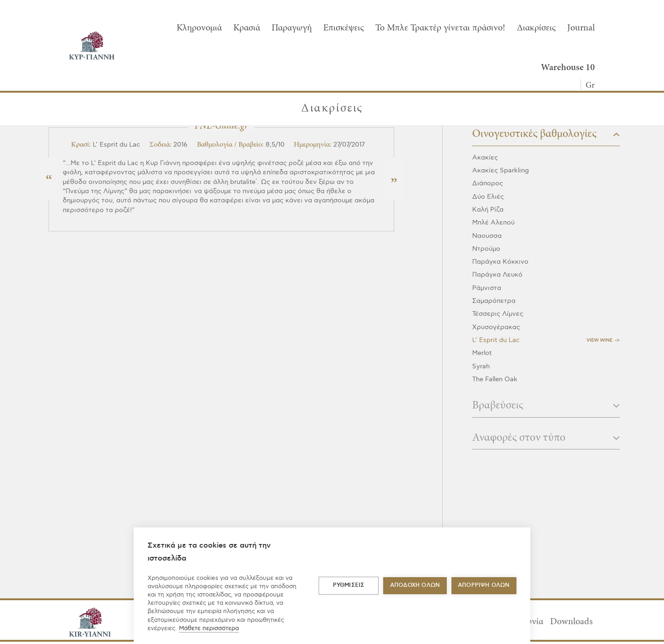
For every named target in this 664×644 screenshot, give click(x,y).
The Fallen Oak (495, 379)
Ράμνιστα (487, 288)
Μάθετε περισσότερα (209, 628)
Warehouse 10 (568, 68)
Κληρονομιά (199, 28)
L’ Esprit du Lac (496, 340)
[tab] (546, 137)
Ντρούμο (486, 249)
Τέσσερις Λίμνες (498, 314)
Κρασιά (247, 28)
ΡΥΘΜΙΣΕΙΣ (349, 585)
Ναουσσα (487, 236)
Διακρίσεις (536, 28)
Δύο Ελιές (488, 197)
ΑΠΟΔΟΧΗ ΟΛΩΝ (415, 585)
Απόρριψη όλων (484, 585)
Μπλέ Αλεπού (493, 222)
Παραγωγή (292, 28)
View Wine (599, 340)
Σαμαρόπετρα (494, 301)
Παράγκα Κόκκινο (500, 262)
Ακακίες (485, 157)
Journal (581, 28)
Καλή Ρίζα (488, 210)
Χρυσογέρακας (496, 327)
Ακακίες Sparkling (501, 170)
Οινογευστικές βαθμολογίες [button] (546, 134)
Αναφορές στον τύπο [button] (546, 438)
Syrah (481, 366)
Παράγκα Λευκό (497, 275)
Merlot (482, 353)
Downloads (571, 622)
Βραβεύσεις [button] (546, 406)
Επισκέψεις (344, 28)
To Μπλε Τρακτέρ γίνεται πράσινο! (440, 28)
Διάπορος (488, 183)
